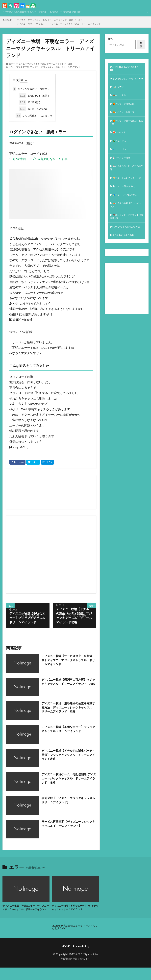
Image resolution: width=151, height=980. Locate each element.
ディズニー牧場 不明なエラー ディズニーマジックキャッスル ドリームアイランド (59, 24)
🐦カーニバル (120, 159)
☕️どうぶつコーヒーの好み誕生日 (126, 179)
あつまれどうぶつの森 (125, 260)
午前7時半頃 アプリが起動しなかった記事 (38, 159)
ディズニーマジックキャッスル (45, 67)
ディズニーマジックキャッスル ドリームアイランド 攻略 (45, 20)
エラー (82, 20)
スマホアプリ (23, 67)
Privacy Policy (81, 951)
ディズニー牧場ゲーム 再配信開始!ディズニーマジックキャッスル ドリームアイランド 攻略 (69, 779)
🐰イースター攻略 (123, 168)
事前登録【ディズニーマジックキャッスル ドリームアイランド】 (68, 800)
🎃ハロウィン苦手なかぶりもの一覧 (126, 131)
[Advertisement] (80, 554)
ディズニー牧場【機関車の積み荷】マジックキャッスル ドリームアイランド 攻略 (68, 684)
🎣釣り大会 (119, 93)
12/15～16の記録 (33, 109)
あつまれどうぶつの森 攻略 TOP (75, 12)
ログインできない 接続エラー (32, 89)
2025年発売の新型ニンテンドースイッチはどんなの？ (75, 931)
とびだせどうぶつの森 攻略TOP (126, 82)
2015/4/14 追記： (34, 96)
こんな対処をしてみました (34, 116)
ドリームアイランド (71, 67)
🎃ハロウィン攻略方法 (125, 111)
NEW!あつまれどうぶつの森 (126, 249)
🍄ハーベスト (120, 141)
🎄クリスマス (120, 150)
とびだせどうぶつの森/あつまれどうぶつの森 (28, 12)
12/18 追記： (31, 102)
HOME (9, 20)
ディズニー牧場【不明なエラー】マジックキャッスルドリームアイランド (68, 729)
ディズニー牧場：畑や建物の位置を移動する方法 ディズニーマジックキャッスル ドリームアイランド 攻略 (68, 708)
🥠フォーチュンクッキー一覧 (126, 192)
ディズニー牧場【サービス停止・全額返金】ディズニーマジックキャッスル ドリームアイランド (68, 660)
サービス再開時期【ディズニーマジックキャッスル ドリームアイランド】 (68, 824)
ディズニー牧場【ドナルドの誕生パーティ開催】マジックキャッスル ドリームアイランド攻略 (68, 755)
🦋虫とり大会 (120, 102)
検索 (110, 39)
